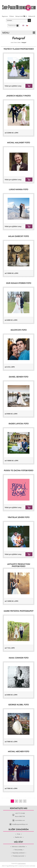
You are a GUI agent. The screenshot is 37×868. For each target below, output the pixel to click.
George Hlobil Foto (18, 705)
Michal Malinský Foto (18, 143)
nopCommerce (22, 863)
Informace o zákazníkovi (19, 847)
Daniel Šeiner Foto (18, 377)
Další (25, 801)
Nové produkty (18, 850)
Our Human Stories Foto (19, 283)
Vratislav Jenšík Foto (18, 518)
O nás (19, 834)
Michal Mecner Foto (18, 752)
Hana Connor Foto (19, 658)
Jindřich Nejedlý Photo (18, 96)
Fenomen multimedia (30, 866)
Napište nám (18, 837)
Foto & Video (17, 43)
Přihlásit (12, 16)
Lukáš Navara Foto (18, 190)
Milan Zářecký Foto (18, 236)
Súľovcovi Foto (19, 330)
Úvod (12, 43)
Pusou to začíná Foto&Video (19, 471)
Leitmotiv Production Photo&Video (19, 565)
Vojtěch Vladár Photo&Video (19, 49)
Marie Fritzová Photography (19, 611)
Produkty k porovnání (18, 856)
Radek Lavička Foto (19, 424)
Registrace (5, 16)
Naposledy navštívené (19, 853)
